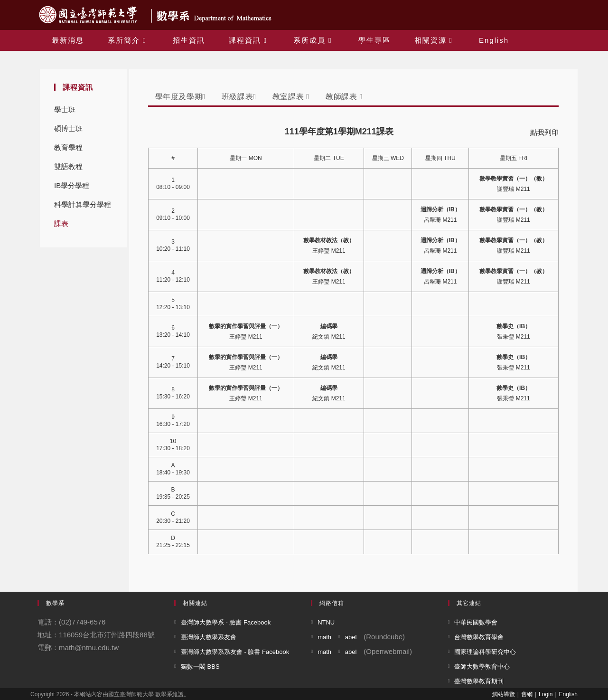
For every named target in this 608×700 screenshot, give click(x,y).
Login (546, 694)
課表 (61, 223)
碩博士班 (68, 128)
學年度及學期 (180, 97)
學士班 (65, 109)
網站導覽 (504, 694)
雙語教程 (68, 166)
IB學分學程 (72, 185)
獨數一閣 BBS (200, 667)
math (324, 637)
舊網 (527, 694)
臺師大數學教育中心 (482, 667)
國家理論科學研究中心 (485, 652)
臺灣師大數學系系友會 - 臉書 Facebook (235, 652)
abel (351, 637)
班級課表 (239, 97)
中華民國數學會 (476, 622)
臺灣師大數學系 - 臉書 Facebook (226, 622)
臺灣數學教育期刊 (479, 681)
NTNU (326, 622)
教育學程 (68, 147)
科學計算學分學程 (83, 204)
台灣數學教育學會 (479, 637)
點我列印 (544, 132)
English (568, 694)
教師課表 (344, 97)
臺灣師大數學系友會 (209, 637)
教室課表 (291, 97)
